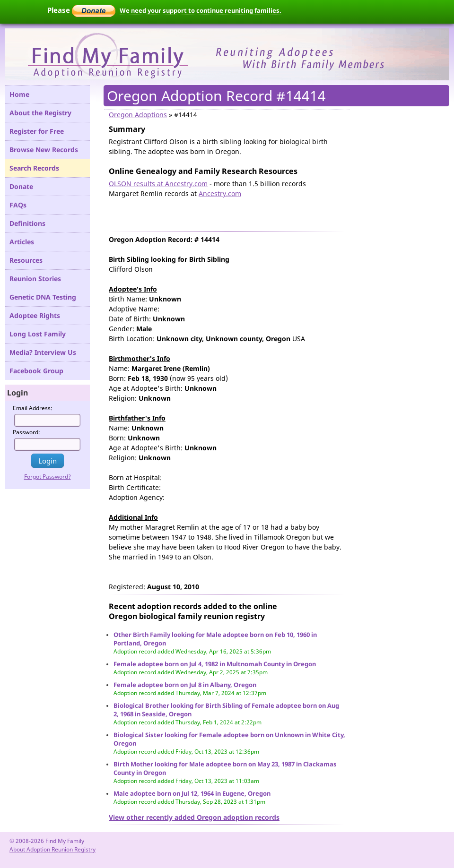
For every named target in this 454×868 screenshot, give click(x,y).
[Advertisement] (219, 213)
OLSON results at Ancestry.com (158, 184)
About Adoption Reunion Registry (52, 849)
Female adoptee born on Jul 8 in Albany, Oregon (185, 685)
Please (81, 10)
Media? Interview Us (43, 352)
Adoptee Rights (35, 315)
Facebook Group (36, 371)
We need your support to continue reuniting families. (201, 10)
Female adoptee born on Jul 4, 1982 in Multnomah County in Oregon (215, 664)
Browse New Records (44, 150)
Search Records (34, 168)
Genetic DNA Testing (43, 297)
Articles (22, 242)
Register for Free (37, 131)
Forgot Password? (48, 477)
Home (19, 94)
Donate (21, 186)
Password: (26, 432)
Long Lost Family (38, 334)
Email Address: (33, 408)
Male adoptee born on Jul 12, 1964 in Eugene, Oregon (192, 793)
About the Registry (40, 113)
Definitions (27, 223)
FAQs (18, 205)
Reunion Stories (35, 279)
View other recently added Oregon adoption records (194, 817)
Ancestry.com (220, 193)
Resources (26, 260)
